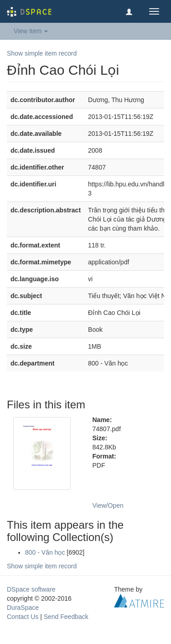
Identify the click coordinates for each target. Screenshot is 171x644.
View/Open (108, 505)
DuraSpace (23, 608)
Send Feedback (66, 617)
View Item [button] (31, 31)
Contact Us (23, 617)
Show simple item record (42, 53)
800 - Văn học (45, 552)
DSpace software (31, 589)
